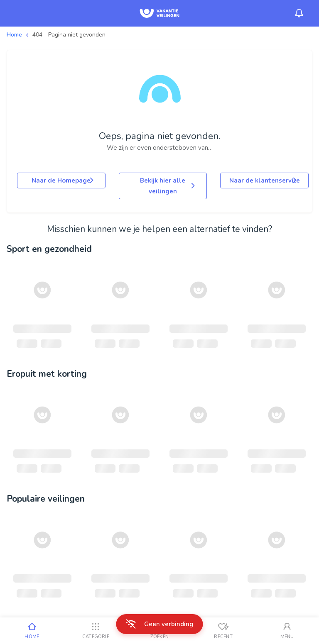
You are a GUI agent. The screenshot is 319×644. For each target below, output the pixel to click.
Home (14, 35)
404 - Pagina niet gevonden (69, 35)
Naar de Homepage (63, 181)
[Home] (32, 631)
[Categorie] (96, 631)
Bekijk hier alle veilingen (168, 186)
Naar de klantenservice (265, 181)
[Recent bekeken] (223, 631)
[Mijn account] (287, 631)
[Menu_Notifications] (299, 13)
